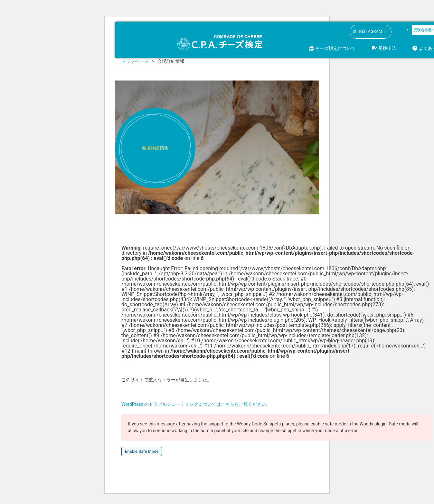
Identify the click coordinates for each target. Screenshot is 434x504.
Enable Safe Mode (142, 451)
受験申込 (387, 48)
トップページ (135, 61)
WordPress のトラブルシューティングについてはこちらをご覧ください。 (196, 404)
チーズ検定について (335, 48)
